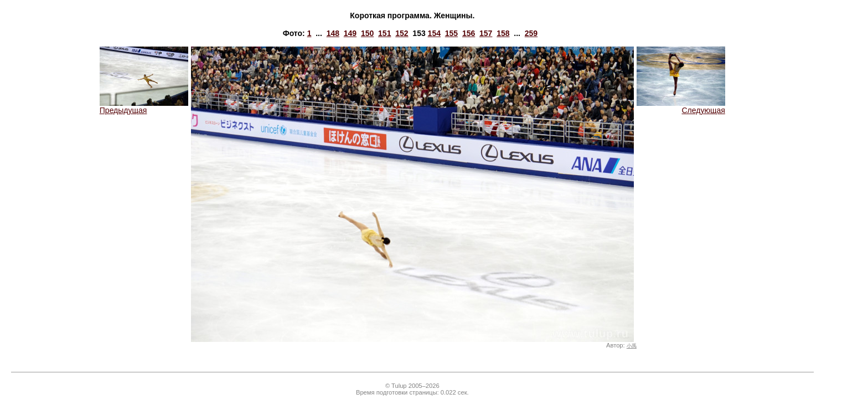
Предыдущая (144, 107)
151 (384, 33)
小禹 (632, 346)
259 (531, 33)
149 (350, 33)
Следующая (681, 107)
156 (469, 33)
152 (402, 33)
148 (333, 33)
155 (451, 33)
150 (367, 33)
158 (503, 33)
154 (434, 33)
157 (486, 33)
